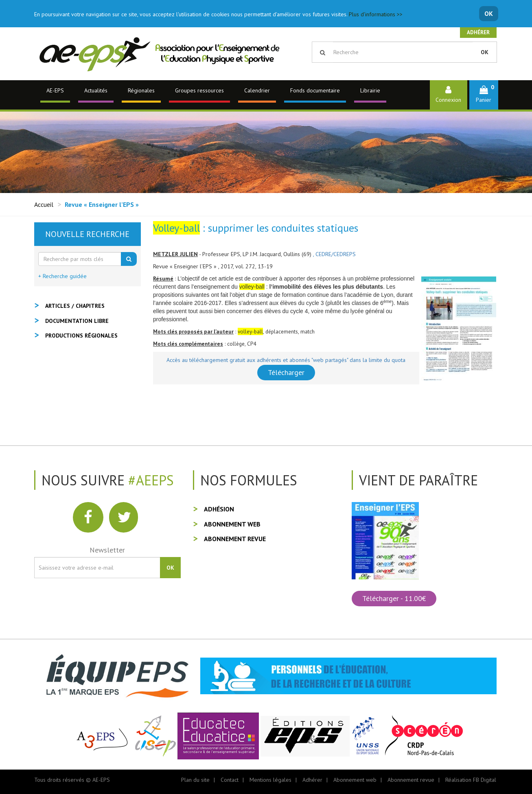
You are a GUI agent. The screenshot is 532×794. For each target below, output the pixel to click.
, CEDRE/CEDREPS (334, 254)
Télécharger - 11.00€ (394, 598)
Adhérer (478, 32)
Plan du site (195, 780)
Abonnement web (232, 524)
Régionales (141, 90)
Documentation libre (77, 321)
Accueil (44, 204)
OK (489, 13)
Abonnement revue (235, 539)
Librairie (370, 90)
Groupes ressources (199, 90)
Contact (230, 780)
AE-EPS (55, 90)
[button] (484, 95)
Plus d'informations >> (376, 14)
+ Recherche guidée (62, 276)
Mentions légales (270, 780)
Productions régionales (81, 336)
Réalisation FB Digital (471, 780)
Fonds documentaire (315, 90)
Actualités (96, 90)
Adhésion (219, 509)
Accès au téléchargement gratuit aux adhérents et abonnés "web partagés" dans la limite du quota (286, 360)
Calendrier (257, 90)
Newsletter (107, 550)
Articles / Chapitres (75, 306)
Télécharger (286, 372)
